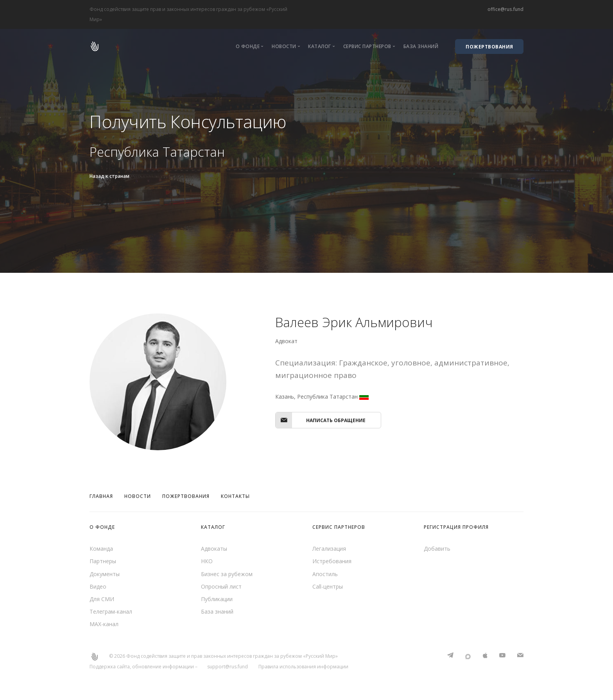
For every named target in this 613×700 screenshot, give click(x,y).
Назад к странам (109, 176)
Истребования (332, 561)
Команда (101, 549)
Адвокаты (214, 549)
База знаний (421, 46)
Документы (105, 574)
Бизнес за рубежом (227, 574)
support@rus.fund (228, 668)
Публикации (217, 599)
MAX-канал (104, 625)
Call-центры (328, 587)
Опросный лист (221, 587)
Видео (98, 587)
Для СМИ (102, 599)
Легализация (329, 549)
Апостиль (325, 574)
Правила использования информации (303, 668)
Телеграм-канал (111, 612)
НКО (207, 561)
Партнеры (103, 561)
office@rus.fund (505, 9)
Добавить (437, 549)
